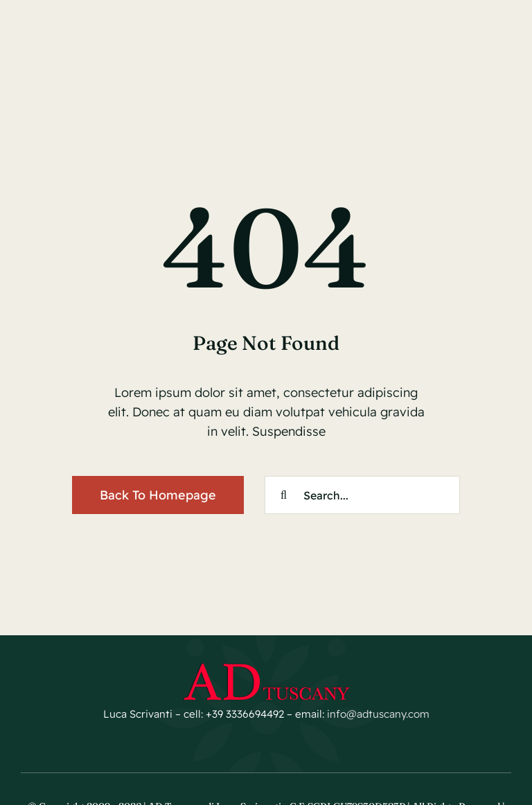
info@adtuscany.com (378, 714)
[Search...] (362, 495)
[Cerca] (284, 495)
